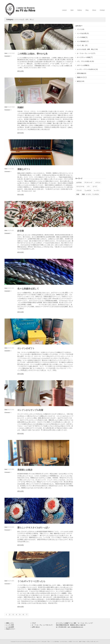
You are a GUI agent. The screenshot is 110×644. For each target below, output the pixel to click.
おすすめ (79, 183)
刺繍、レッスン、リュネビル (90, 194)
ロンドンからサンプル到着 (30, 410)
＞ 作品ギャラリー (10, 629)
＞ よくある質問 (9, 627)
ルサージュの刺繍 (82, 65)
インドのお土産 (82, 33)
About (94, 10)
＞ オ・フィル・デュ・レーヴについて (41, 625)
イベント (98, 183)
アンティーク (88, 183)
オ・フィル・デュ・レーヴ (85, 53)
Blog (87, 10)
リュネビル (88, 190)
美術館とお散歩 (25, 470)
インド (79, 29)
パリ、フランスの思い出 (84, 61)
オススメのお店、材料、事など (86, 49)
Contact (102, 10)
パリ (88, 186)
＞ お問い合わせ (35, 627)
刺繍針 (21, 107)
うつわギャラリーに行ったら (31, 581)
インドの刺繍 (81, 37)
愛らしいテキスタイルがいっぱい (34, 528)
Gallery (80, 10)
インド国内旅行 (82, 41)
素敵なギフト (24, 169)
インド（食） (81, 45)
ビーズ (95, 186)
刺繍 (78, 194)
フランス (79, 190)
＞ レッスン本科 (9, 625)
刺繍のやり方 (81, 77)
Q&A (72, 10)
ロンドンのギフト (26, 348)
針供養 (21, 231)
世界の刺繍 (80, 73)
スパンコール (80, 186)
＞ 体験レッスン (9, 623)
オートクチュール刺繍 (83, 57)
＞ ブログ (33, 623)
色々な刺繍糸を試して (28, 289)
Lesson (64, 10)
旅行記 (79, 81)
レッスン (97, 190)
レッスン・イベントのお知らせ (86, 69)
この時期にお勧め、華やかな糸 (32, 54)
